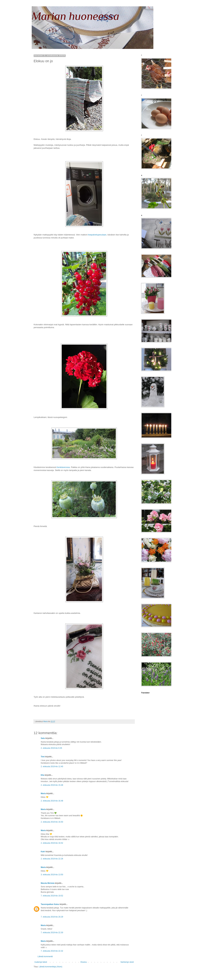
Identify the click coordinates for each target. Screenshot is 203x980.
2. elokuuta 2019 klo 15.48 (52, 785)
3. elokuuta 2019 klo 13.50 (52, 875)
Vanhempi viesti (127, 962)
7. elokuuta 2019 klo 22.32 (52, 951)
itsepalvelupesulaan (97, 235)
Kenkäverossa (63, 467)
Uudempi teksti (41, 962)
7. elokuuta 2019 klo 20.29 (52, 917)
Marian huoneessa (75, 16)
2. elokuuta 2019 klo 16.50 (52, 822)
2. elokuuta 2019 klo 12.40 (52, 767)
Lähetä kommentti (45, 957)
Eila (42, 775)
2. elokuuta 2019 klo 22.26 (52, 859)
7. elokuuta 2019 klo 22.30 (52, 933)
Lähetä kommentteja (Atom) (50, 967)
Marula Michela (48, 883)
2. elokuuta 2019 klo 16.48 (52, 801)
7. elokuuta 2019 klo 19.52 (52, 896)
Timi (43, 757)
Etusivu (84, 962)
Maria (43, 793)
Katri (43, 852)
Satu (43, 738)
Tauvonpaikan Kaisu (50, 904)
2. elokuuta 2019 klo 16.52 (52, 843)
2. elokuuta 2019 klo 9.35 (51, 748)
